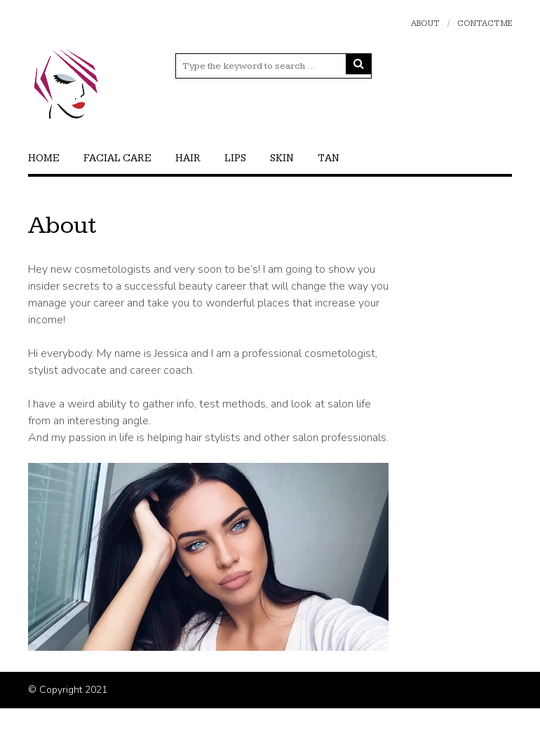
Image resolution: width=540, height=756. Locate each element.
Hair (188, 158)
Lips (235, 158)
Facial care (117, 158)
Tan (329, 158)
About (425, 23)
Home (44, 158)
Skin (282, 158)
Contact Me (485, 23)
